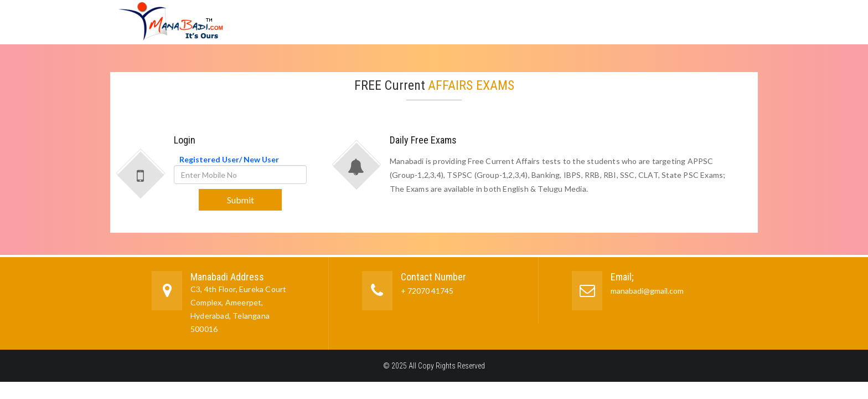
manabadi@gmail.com (647, 291)
